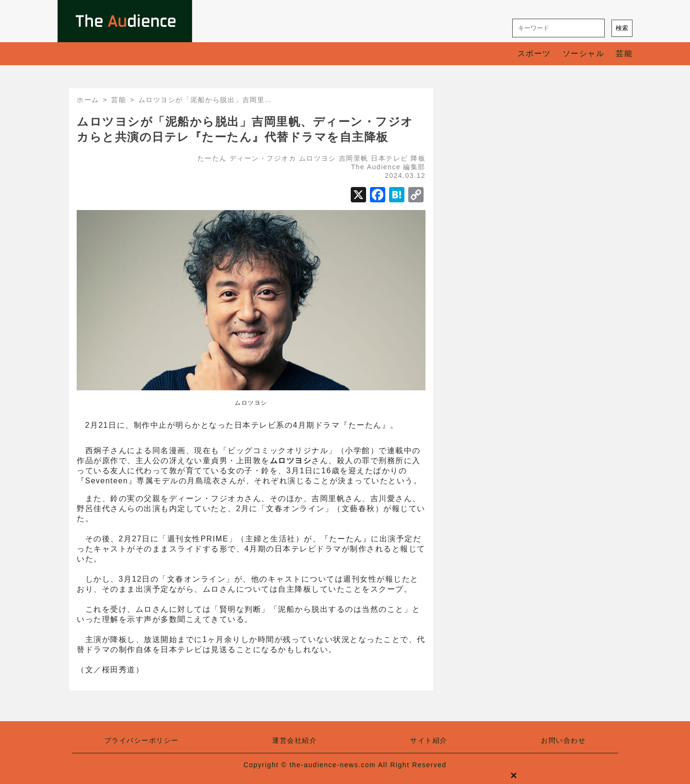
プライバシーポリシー (142, 740)
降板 (418, 158)
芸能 (624, 53)
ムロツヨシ (318, 158)
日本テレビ (390, 158)
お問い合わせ (563, 740)
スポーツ (534, 53)
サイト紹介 (429, 740)
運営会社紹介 (294, 740)
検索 (622, 28)
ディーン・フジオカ (263, 158)
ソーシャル (584, 53)
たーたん (212, 158)
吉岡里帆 (354, 158)
